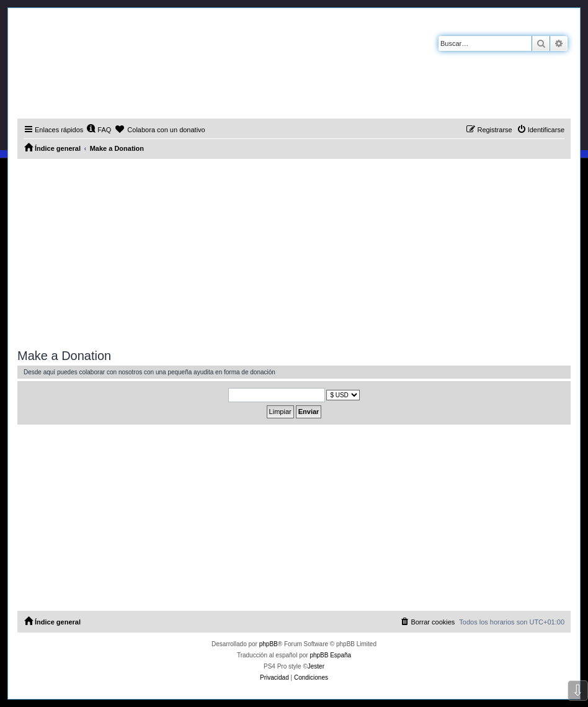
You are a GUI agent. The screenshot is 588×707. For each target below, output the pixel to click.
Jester (316, 666)
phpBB (269, 644)
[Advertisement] (294, 252)
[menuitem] (99, 130)
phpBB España (330, 655)
